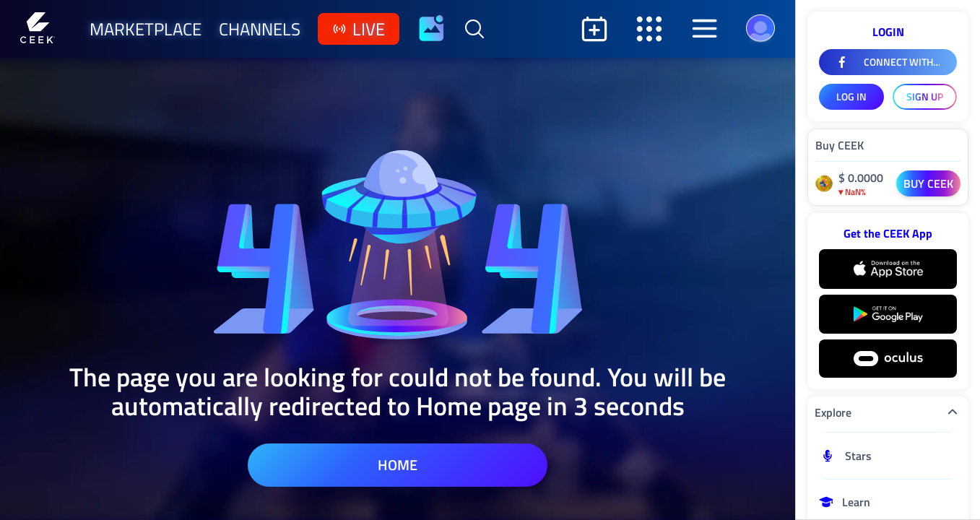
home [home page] (398, 465)
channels (260, 29)
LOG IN (851, 96)
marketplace (146, 29)
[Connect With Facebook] (888, 62)
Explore (888, 412)
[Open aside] (704, 29)
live (359, 29)
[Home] (38, 29)
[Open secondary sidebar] (649, 29)
